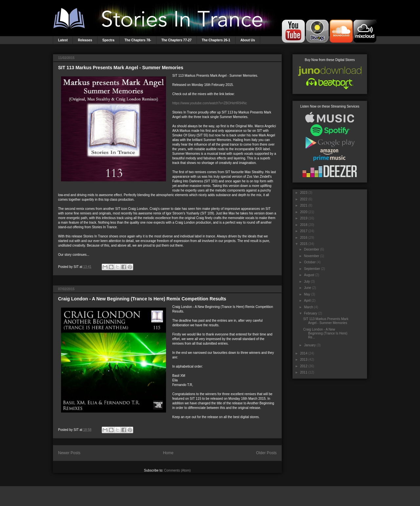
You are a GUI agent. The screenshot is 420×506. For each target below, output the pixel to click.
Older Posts (266, 453)
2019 (304, 218)
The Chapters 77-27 (177, 40)
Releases (85, 40)
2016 (304, 238)
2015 (304, 244)
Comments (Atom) (177, 470)
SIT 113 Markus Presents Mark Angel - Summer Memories (121, 68)
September (312, 269)
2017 (304, 231)
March (308, 307)
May (307, 294)
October (310, 262)
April (307, 301)
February (310, 313)
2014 (304, 353)
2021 (304, 205)
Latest (63, 40)
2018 (304, 225)
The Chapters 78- (138, 40)
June (307, 288)
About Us (248, 40)
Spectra (108, 40)
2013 (304, 360)
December (311, 249)
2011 (304, 372)
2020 (304, 212)
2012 (304, 366)
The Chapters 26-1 (216, 40)
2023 (304, 193)
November (311, 256)
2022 (304, 199)
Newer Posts (69, 453)
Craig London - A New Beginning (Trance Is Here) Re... (325, 333)
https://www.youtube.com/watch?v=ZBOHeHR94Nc (210, 103)
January (310, 345)
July (307, 282)
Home (168, 453)
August (309, 275)
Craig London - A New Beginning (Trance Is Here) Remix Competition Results (142, 299)
